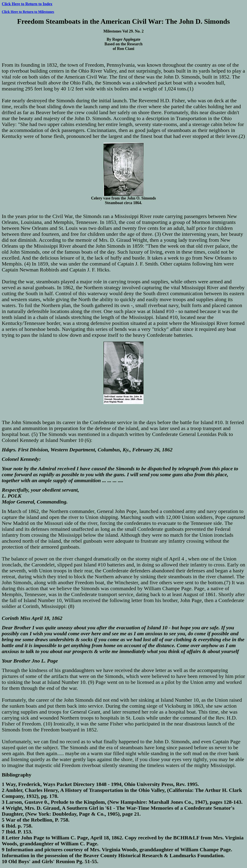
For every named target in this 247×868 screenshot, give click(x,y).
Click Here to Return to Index (27, 4)
